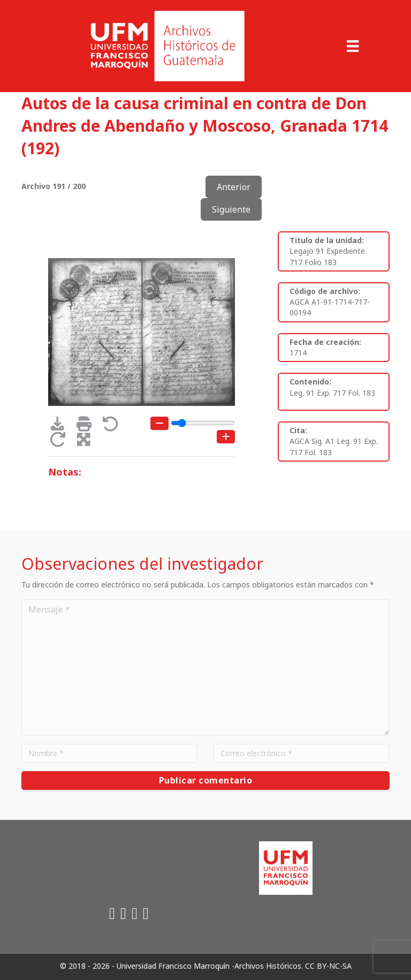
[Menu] (353, 46)
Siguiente (231, 209)
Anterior (234, 187)
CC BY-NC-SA (328, 966)
